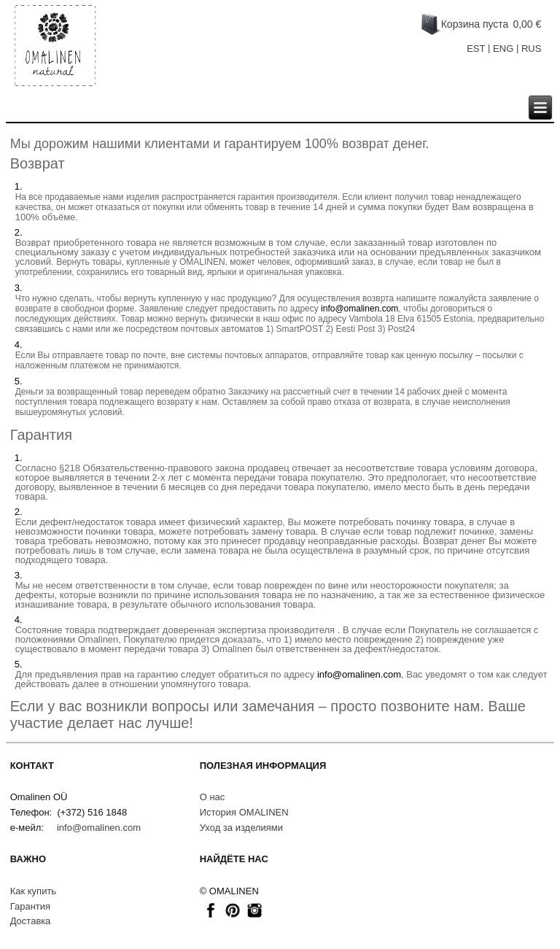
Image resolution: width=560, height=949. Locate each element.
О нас (213, 797)
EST (476, 49)
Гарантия (30, 906)
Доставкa (31, 921)
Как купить (33, 891)
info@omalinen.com (359, 309)
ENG (503, 49)
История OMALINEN (244, 812)
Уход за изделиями (241, 828)
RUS (531, 49)
